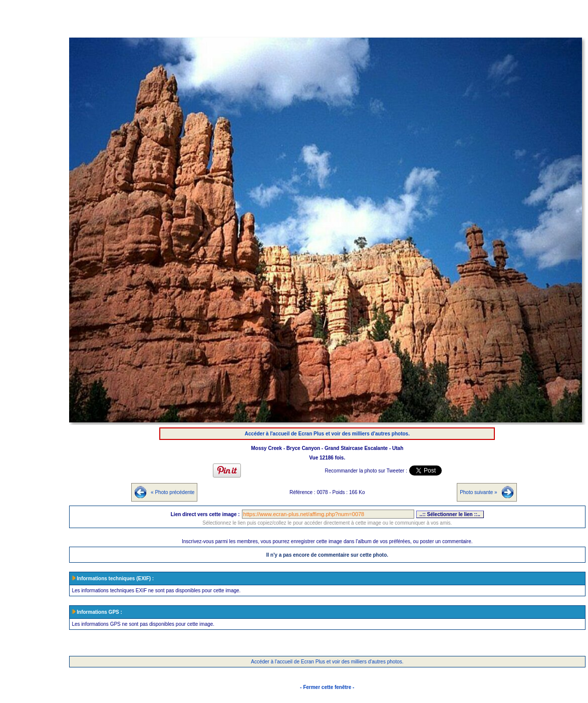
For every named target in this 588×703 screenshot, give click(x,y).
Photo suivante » (479, 492)
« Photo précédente (173, 492)
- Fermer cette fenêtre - (327, 687)
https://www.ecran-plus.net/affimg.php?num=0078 (328, 514)
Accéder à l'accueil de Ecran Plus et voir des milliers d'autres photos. (327, 434)
